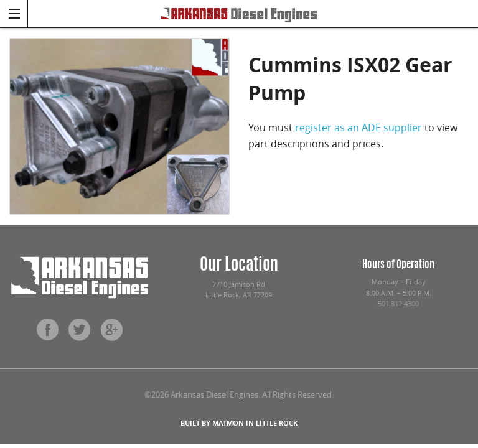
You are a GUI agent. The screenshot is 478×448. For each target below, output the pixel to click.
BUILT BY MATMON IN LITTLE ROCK (239, 423)
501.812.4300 (398, 304)
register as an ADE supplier (358, 128)
